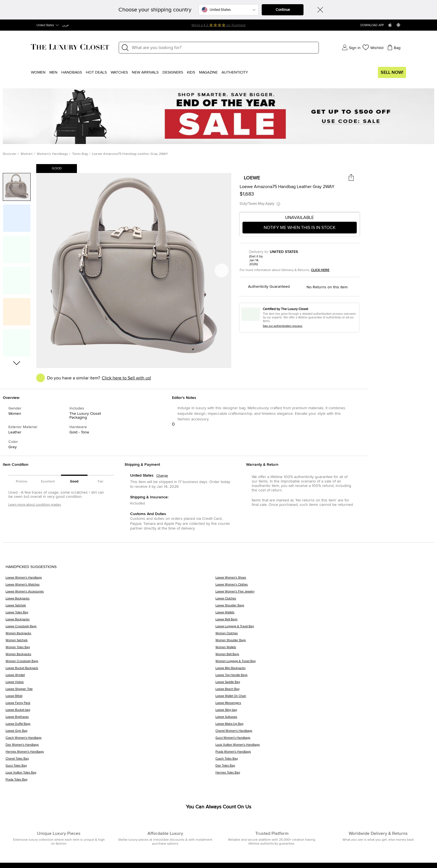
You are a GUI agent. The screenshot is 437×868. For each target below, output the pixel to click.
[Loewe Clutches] (323, 600)
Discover (10, 154)
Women (38, 72)
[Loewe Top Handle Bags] (323, 677)
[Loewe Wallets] (323, 614)
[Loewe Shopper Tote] (111, 691)
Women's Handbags (53, 154)
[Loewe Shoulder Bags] (323, 607)
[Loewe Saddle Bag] (323, 684)
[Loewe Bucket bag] (111, 712)
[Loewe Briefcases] (111, 719)
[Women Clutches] (323, 635)
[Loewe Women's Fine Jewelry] (323, 593)
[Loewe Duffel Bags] (111, 726)
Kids (191, 72)
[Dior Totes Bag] (323, 768)
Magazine (208, 72)
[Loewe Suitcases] (323, 719)
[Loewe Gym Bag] (111, 733)
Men (53, 72)
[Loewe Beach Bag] (323, 691)
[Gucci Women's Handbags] (323, 740)
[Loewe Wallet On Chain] (323, 698)
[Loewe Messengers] (323, 705)
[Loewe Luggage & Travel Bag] (323, 628)
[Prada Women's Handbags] (323, 754)
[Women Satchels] (111, 642)
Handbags (72, 72)
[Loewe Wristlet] (111, 677)
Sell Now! (392, 72)
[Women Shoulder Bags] (323, 642)
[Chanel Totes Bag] (111, 761)
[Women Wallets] (323, 649)
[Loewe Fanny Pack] (111, 705)
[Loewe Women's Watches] (111, 587)
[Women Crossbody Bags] (111, 663)
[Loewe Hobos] (111, 684)
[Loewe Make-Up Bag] (323, 726)
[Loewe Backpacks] (111, 600)
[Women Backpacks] (111, 635)
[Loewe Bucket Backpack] (111, 670)
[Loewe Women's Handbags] (111, 580)
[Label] (224, 48)
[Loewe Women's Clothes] (323, 587)
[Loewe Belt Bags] (323, 621)
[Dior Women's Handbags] (111, 747)
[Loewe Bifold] (111, 698)
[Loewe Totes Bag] (111, 614)
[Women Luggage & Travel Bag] (323, 663)
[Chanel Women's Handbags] (323, 733)
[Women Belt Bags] (323, 656)
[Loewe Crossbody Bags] (111, 628)
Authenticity (235, 72)
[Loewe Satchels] (111, 607)
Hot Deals (96, 72)
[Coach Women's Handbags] (111, 740)
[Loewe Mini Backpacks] (323, 670)
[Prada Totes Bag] (111, 782)
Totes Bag (80, 154)
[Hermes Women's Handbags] (111, 754)
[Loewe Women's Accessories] (111, 593)
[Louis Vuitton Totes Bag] (111, 775)
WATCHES (119, 72)
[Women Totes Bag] (111, 649)
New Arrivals (145, 72)
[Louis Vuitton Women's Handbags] (323, 747)
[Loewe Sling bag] (323, 712)
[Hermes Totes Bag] (323, 775)
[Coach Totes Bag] (323, 761)
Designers (173, 72)
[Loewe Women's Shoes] (323, 580)
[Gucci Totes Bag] (111, 768)
